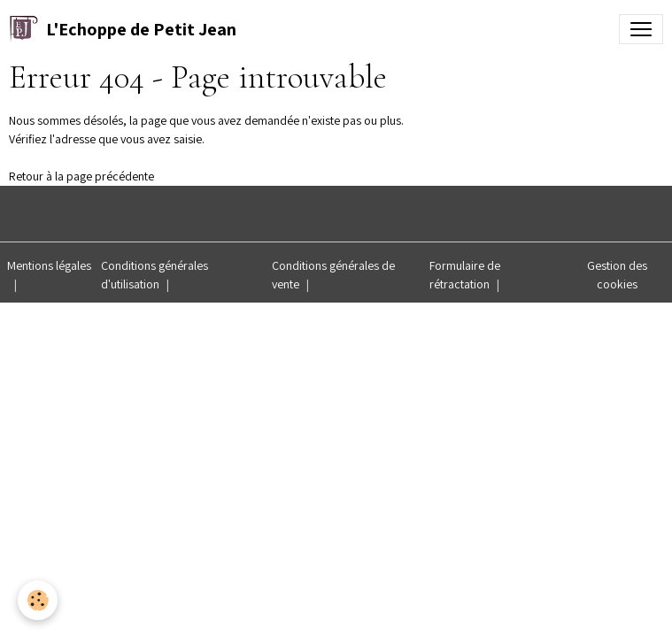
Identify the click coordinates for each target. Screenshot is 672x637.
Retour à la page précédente (81, 176)
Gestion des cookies (617, 275)
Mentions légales (49, 265)
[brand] (123, 29)
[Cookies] (38, 600)
